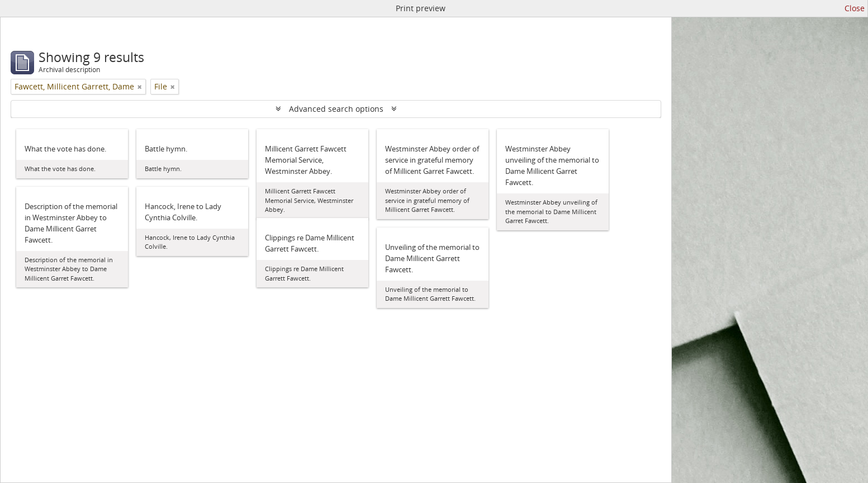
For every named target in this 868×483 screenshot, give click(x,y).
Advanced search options (336, 109)
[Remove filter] (140, 87)
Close (855, 8)
